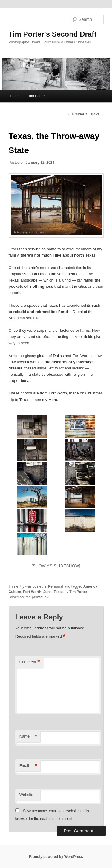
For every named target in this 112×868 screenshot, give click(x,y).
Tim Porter (36, 96)
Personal (56, 586)
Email (28, 766)
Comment (30, 662)
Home (15, 96)
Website (26, 795)
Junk (47, 592)
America (90, 586)
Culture (15, 592)
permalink (40, 597)
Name (28, 736)
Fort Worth (32, 592)
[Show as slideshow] (56, 566)
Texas (59, 592)
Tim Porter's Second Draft (53, 34)
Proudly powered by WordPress (56, 857)
